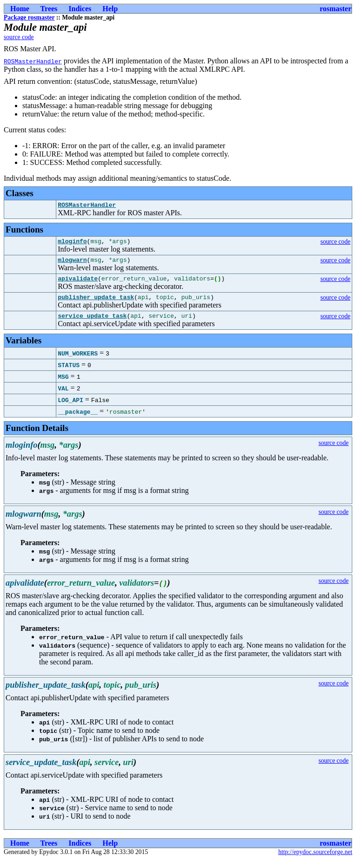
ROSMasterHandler (33, 61)
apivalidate (78, 284)
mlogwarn (72, 264)
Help (110, 9)
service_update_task (92, 324)
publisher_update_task (96, 304)
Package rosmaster (29, 17)
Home (20, 9)
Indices (80, 9)
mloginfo (72, 244)
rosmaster (336, 9)
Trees (49, 9)
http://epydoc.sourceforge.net (315, 860)
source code (19, 37)
